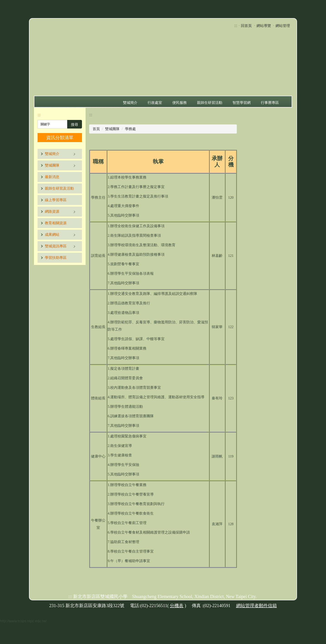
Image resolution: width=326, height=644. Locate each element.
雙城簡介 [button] (130, 103)
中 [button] (224, 147)
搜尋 (74, 125)
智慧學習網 (242, 103)
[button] (60, 154)
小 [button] (215, 147)
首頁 (96, 129)
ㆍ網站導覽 (262, 26)
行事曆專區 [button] (270, 103)
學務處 (130, 129)
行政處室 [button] (155, 103)
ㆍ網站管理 (281, 26)
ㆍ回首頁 (244, 26)
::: (236, 26)
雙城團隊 (112, 129)
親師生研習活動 (210, 103)
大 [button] (233, 147)
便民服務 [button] (180, 103)
